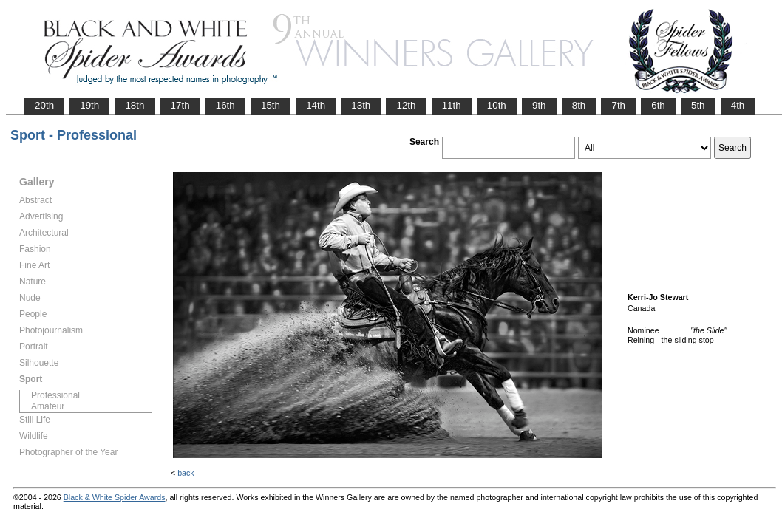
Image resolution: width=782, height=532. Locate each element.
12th (406, 105)
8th (579, 105)
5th (698, 105)
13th (361, 105)
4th (738, 105)
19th (89, 105)
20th (44, 105)
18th (135, 105)
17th (180, 105)
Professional (55, 395)
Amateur (48, 406)
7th (618, 105)
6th (658, 105)
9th (539, 105)
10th (497, 105)
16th (225, 105)
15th (271, 105)
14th (316, 105)
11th (452, 105)
